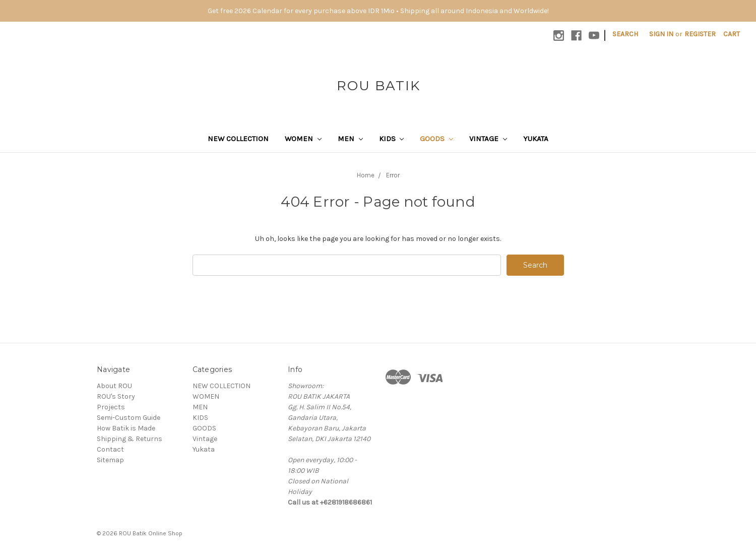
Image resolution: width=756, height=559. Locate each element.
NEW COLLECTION (238, 139)
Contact (110, 449)
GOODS (436, 139)
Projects (111, 407)
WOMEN (303, 139)
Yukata (536, 139)
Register (700, 34)
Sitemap (110, 460)
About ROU (114, 386)
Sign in (661, 34)
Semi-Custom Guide (129, 418)
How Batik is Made (126, 428)
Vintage (488, 139)
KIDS (392, 139)
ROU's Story (116, 396)
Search (625, 34)
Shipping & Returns (130, 439)
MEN (350, 139)
